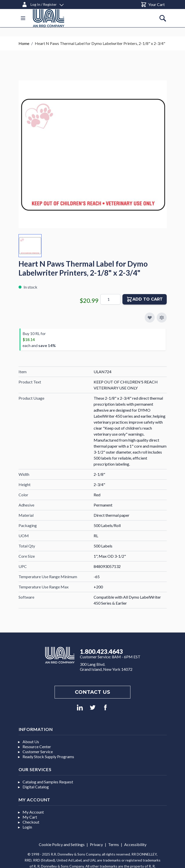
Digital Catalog (36, 787)
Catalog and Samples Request (48, 782)
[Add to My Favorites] (150, 318)
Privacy (96, 844)
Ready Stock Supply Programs (48, 757)
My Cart (30, 817)
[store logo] (49, 18)
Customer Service (38, 752)
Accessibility (135, 844)
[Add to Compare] (162, 318)
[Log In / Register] (43, 4)
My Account (33, 812)
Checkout (31, 822)
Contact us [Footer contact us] (93, 692)
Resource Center (37, 747)
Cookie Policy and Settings (62, 844)
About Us (31, 742)
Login (27, 827)
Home (24, 43)
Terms (114, 844)
